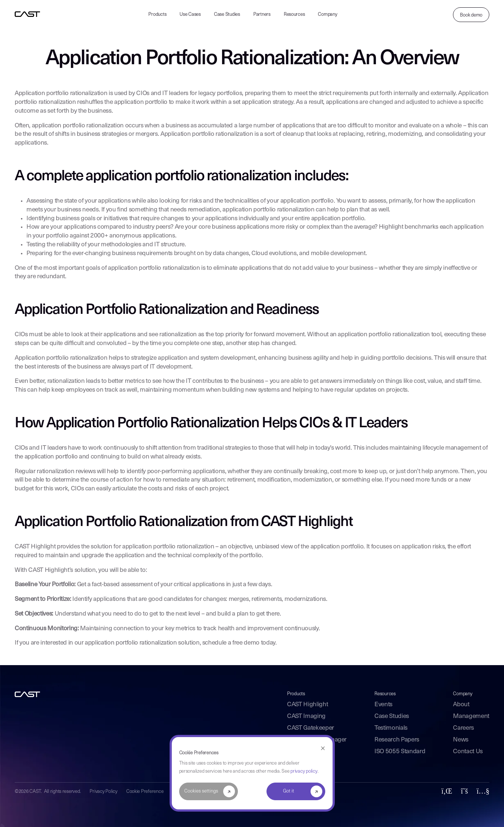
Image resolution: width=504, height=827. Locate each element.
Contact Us (468, 752)
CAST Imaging (306, 716)
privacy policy (304, 771)
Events (383, 705)
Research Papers (397, 740)
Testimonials (391, 728)
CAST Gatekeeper (311, 728)
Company (327, 14)
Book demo (471, 15)
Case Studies (227, 14)
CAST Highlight (307, 705)
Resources (294, 14)
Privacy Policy (103, 792)
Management (471, 716)
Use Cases (190, 14)
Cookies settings (201, 791)
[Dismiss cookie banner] (323, 749)
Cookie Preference (145, 792)
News (461, 740)
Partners (262, 14)
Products (157, 14)
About (461, 705)
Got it (289, 791)
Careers (463, 728)
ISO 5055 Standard (400, 752)
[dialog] (252, 773)
